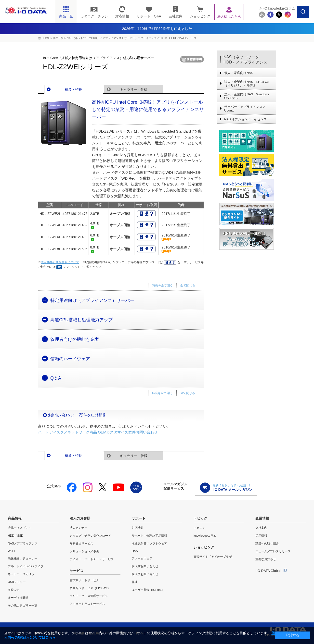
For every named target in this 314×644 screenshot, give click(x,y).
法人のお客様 (80, 518)
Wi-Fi (11, 551)
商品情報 (15, 518)
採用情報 (261, 536)
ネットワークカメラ (21, 574)
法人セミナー (78, 528)
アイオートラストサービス (87, 604)
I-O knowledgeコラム (279, 8)
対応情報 (138, 528)
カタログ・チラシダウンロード (90, 536)
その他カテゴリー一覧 (23, 606)
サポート (139, 518)
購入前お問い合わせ (145, 566)
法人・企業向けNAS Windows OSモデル (247, 96)
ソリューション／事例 (84, 551)
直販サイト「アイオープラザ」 (214, 557)
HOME (46, 38)
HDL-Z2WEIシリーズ (184, 38)
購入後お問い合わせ (145, 574)
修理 (135, 582)
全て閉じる (188, 285)
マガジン (199, 528)
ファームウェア (142, 558)
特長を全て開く (162, 285)
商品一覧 (58, 38)
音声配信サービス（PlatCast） (90, 588)
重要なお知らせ (266, 559)
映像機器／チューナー (23, 558)
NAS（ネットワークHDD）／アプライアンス (245, 60)
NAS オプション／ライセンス (245, 119)
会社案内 (261, 528)
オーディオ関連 (18, 598)
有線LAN (14, 590)
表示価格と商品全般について (60, 262)
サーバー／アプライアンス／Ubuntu (146, 38)
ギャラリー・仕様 (134, 89)
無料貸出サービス (81, 544)
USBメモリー (17, 582)
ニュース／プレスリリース (273, 551)
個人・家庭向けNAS (239, 73)
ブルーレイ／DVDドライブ (26, 566)
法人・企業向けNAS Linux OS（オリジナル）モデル (247, 84)
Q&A (135, 551)
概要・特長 (74, 89)
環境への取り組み (267, 544)
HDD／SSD (16, 536)
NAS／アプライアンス (23, 544)
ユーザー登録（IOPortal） (149, 590)
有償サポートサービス (84, 580)
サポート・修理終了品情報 (149, 536)
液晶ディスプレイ (20, 528)
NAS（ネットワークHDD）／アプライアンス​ (94, 38)
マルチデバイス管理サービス (89, 596)
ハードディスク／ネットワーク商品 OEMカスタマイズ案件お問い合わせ (98, 432)
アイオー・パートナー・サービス (92, 559)
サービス (77, 571)
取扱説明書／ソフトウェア (149, 544)
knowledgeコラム (205, 536)
